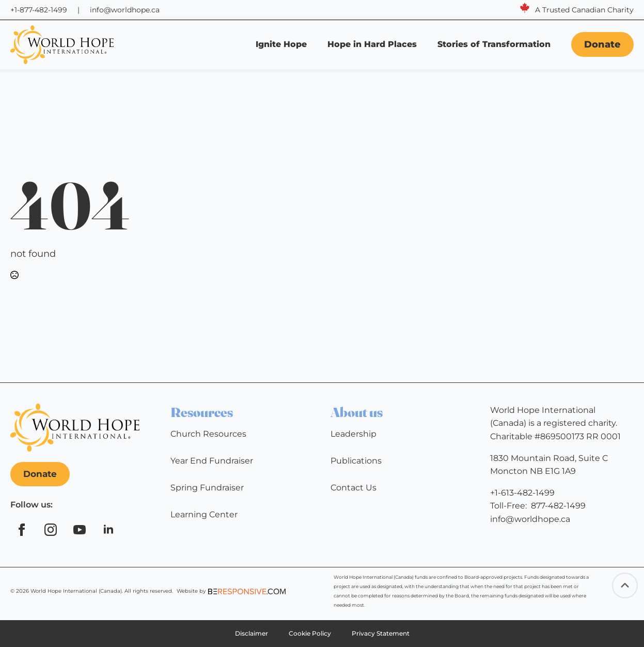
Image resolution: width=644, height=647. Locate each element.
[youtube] (80, 530)
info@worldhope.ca (125, 10)
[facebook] (22, 530)
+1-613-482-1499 (522, 493)
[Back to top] (625, 586)
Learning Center (204, 514)
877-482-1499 (558, 506)
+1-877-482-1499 (39, 10)
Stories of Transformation (495, 44)
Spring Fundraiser (207, 488)
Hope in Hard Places (372, 44)
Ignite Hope (281, 44)
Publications (356, 461)
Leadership (354, 434)
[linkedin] (108, 530)
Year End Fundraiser (212, 461)
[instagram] (51, 530)
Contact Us (354, 488)
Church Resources (208, 434)
